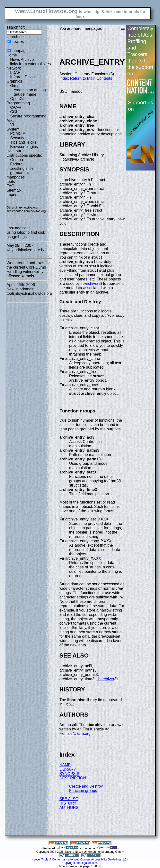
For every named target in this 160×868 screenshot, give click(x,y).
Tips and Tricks (23, 142)
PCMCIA (18, 134)
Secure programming (28, 116)
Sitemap (14, 190)
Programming (18, 103)
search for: (16, 27)
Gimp (15, 86)
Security (17, 138)
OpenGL (17, 99)
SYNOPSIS (69, 774)
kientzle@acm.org (75, 733)
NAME (65, 765)
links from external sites (30, 64)
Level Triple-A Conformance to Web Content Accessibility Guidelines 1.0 (80, 860)
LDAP (15, 73)
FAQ (10, 186)
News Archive (22, 59)
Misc (11, 120)
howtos (18, 42)
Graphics (14, 81)
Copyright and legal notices (80, 863)
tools (11, 182)
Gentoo (17, 160)
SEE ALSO (69, 799)
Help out (14, 151)
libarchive (89, 283)
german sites (21, 173)
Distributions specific (24, 155)
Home (12, 55)
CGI (14, 112)
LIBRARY (68, 769)
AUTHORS (69, 808)
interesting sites (20, 168)
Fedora (16, 164)
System (13, 129)
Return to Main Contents (91, 78)
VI (12, 125)
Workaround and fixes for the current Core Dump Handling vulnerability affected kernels (28, 269)
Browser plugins (24, 147)
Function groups (83, 791)
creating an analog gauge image (30, 92)
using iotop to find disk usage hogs (26, 235)
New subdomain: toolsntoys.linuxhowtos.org (29, 291)
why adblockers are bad (27, 250)
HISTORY (68, 803)
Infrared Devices (24, 77)
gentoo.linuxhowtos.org (30, 211)
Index (64, 78)
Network (14, 68)
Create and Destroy (86, 786)
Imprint (13, 195)
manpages (21, 51)
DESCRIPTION (73, 778)
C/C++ (16, 107)
